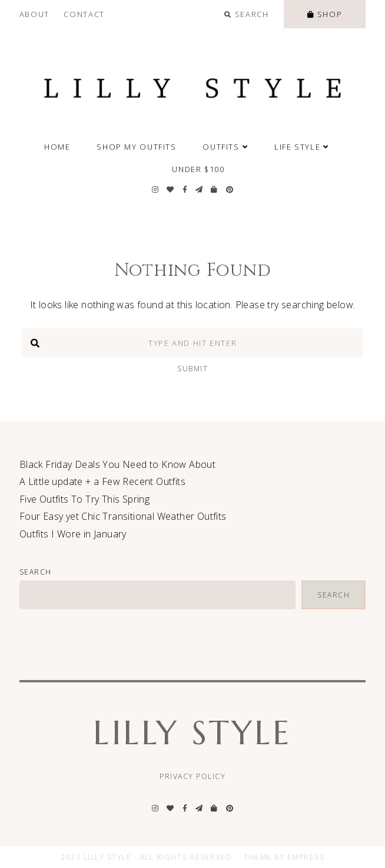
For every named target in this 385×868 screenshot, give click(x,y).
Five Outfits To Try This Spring (84, 499)
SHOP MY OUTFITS (136, 147)
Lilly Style (192, 733)
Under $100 (198, 169)
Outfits (225, 147)
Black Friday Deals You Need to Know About (117, 464)
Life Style (302, 147)
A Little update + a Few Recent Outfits (102, 481)
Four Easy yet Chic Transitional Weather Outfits (123, 516)
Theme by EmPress (284, 857)
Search (36, 572)
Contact (84, 14)
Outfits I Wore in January (73, 534)
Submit (192, 369)
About (34, 14)
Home (57, 147)
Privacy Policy (192, 776)
